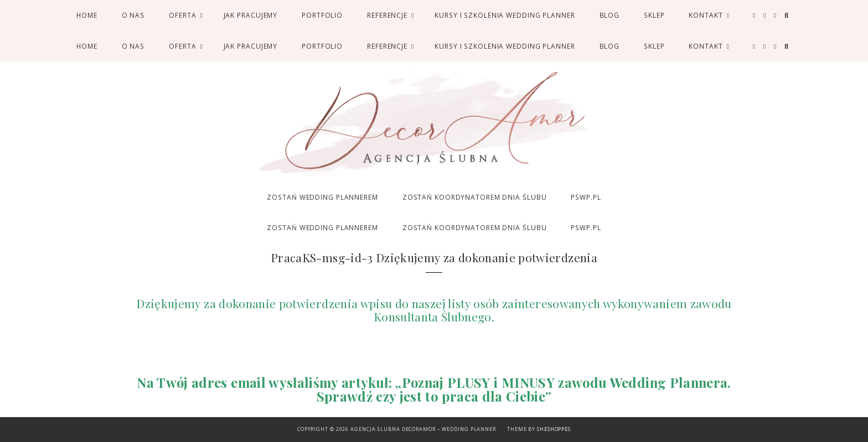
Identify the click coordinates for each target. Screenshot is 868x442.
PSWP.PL (586, 197)
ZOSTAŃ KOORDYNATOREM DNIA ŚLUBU (475, 197)
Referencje (387, 15)
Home (87, 15)
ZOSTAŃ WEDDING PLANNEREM (322, 197)
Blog (610, 15)
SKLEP (654, 15)
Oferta (182, 15)
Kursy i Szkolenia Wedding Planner (505, 15)
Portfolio (322, 15)
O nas (133, 15)
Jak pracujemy (251, 15)
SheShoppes (554, 429)
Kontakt (706, 15)
